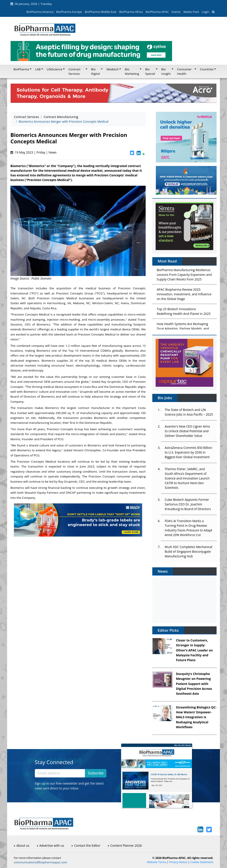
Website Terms (157, 862)
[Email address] (60, 773)
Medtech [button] (113, 69)
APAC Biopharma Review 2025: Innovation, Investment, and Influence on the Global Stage (184, 295)
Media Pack (191, 12)
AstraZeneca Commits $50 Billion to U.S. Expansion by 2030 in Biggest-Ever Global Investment (188, 452)
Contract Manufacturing (61, 117)
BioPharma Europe (69, 12)
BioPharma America (40, 12)
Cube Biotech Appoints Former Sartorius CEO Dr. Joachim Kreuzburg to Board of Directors (188, 504)
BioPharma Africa (131, 12)
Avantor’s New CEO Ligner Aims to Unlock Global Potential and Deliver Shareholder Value (187, 431)
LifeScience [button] (55, 69)
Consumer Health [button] (184, 71)
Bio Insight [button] (166, 71)
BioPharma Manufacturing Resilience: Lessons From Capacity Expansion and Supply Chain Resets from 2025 (184, 275)
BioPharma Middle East (101, 12)
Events (176, 12)
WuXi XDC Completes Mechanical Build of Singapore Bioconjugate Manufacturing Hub (188, 551)
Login (205, 12)
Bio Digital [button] (96, 71)
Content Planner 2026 (125, 845)
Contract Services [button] (74, 71)
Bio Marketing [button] (132, 71)
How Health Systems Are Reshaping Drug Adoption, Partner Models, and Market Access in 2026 (183, 329)
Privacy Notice (178, 862)
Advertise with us (51, 845)
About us (22, 845)
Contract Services (26, 117)
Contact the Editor (86, 845)
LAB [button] (38, 69)
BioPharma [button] (21, 69)
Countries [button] (207, 69)
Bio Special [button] (150, 71)
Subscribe (96, 773)
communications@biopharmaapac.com (40, 862)
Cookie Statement (202, 862)
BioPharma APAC (157, 12)
